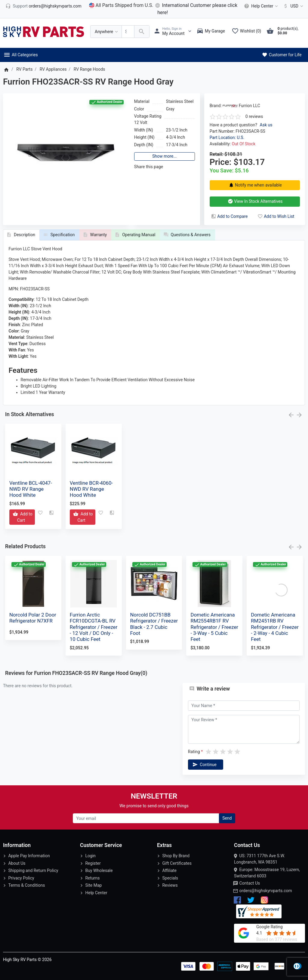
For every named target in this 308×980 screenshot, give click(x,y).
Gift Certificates (177, 863)
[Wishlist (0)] (248, 32)
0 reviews (254, 116)
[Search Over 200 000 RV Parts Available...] (128, 32)
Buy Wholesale (99, 870)
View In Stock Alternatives (255, 201)
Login (90, 856)
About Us (17, 863)
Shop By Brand (176, 856)
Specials (170, 878)
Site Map (93, 885)
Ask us (266, 125)
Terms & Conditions (26, 885)
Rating (194, 752)
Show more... (164, 156)
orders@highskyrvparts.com (265, 891)
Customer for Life (281, 55)
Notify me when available (254, 185)
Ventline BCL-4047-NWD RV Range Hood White (31, 489)
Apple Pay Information (29, 856)
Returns (92, 878)
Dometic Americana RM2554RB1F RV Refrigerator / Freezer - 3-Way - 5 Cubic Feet (214, 627)
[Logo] (44, 31)
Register (93, 863)
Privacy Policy (21, 878)
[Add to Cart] (22, 517)
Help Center (96, 893)
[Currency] (292, 6)
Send (227, 818)
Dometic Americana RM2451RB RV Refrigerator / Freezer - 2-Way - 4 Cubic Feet (275, 627)
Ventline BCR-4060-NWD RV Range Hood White (91, 489)
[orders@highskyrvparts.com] (43, 6)
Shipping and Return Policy (33, 870)
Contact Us (249, 883)
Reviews (170, 885)
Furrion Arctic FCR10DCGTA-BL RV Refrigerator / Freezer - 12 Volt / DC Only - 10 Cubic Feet (94, 627)
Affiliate (169, 870)
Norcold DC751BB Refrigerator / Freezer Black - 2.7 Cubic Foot (154, 624)
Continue (204, 765)
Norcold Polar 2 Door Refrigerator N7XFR (33, 618)
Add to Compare (229, 216)
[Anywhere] (106, 32)
